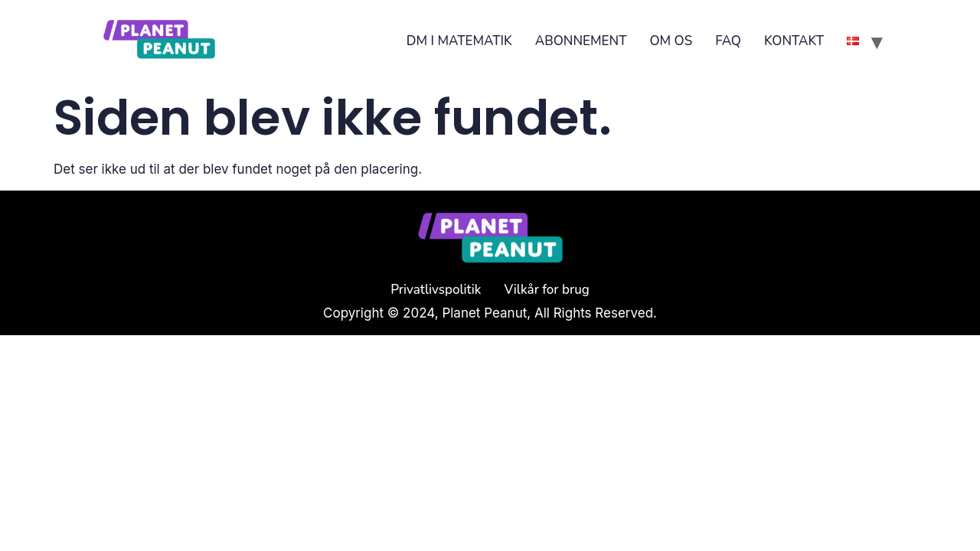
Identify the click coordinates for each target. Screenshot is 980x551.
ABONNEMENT (581, 41)
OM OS (671, 41)
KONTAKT (794, 41)
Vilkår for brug (547, 290)
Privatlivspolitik (436, 290)
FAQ (728, 41)
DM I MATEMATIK (459, 41)
